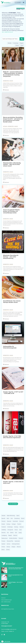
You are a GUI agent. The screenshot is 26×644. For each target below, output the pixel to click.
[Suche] (22, 39)
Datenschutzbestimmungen (7, 601)
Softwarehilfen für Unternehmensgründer (10, 347)
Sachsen (9, 544)
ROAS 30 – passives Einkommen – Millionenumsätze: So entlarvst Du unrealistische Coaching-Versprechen (13, 74)
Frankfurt (19, 524)
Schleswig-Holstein (16, 544)
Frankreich (4, 527)
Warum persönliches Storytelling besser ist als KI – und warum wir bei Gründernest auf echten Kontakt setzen (13, 120)
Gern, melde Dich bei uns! (7, 32)
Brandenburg (17, 518)
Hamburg (16, 527)
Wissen (22, 45)
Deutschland (15, 521)
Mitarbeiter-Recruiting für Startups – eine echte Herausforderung (11, 257)
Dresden (3, 524)
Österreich (21, 538)
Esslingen (14, 524)
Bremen (23, 518)
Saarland (3, 544)
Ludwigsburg (4, 535)
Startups (17, 45)
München (15, 535)
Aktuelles (10, 43)
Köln (16, 533)
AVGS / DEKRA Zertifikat (6, 603)
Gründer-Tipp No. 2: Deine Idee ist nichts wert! (13, 482)
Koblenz (12, 533)
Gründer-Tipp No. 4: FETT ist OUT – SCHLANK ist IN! (13, 393)
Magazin (22, 43)
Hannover (22, 527)
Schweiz (3, 547)
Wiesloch (19, 547)
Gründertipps (16, 43)
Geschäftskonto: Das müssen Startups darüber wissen (12, 302)
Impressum (3, 599)
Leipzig (20, 533)
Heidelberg (4, 530)
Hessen (16, 530)
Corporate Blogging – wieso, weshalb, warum (16, 584)
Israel (20, 530)
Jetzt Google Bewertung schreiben (8, 610)
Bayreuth (3, 518)
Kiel (8, 533)
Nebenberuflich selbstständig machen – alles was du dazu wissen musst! (12, 164)
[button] (23, 2)
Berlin (8, 518)
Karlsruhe (4, 533)
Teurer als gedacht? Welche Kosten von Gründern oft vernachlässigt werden (11, 211)
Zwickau (8, 550)
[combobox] (10, 39)
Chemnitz (4, 521)
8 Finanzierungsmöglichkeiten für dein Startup (16, 577)
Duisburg (8, 524)
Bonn (12, 518)
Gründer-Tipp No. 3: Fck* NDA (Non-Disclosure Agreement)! (12, 437)
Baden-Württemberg (11, 516)
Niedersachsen (5, 538)
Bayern (18, 516)
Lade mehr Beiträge (13, 504)
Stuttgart (13, 547)
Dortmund (21, 521)
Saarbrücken (17, 541)
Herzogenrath (10, 530)
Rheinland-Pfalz (10, 541)
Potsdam (3, 541)
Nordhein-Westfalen (13, 538)
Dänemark (9, 521)
